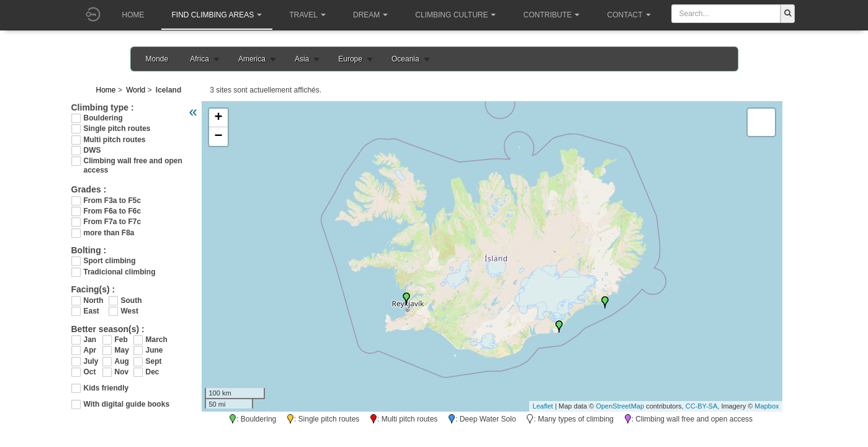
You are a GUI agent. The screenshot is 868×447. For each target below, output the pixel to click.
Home (133, 15)
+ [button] (218, 118)
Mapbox (767, 406)
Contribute (551, 15)
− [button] (218, 137)
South (132, 300)
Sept (154, 361)
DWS (92, 150)
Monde (157, 59)
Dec (153, 372)
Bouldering (103, 118)
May (122, 350)
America (252, 59)
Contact (629, 15)
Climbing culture (455, 15)
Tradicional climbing (120, 272)
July (91, 361)
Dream (370, 15)
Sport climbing (110, 261)
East (92, 311)
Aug (122, 361)
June (154, 350)
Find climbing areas (217, 15)
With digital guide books (127, 404)
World (136, 90)
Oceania (405, 59)
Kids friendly (106, 388)
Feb (121, 340)
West (130, 311)
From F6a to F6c (113, 211)
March (155, 340)
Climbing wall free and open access (133, 161)
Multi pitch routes (115, 140)
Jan (90, 340)
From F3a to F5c (113, 201)
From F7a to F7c (113, 222)
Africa (199, 59)
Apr (90, 350)
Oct (90, 372)
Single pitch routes (117, 129)
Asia (302, 59)
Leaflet (543, 406)
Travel (307, 15)
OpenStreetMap (620, 406)
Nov (122, 372)
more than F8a (109, 233)
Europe (350, 59)
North (94, 300)
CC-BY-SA (702, 406)
